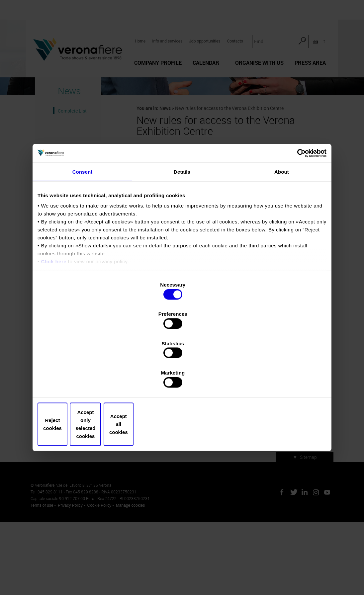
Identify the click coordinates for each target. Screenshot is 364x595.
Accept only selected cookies (182, 380)
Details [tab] (182, 229)
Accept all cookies (279, 380)
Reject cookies (85, 380)
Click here (54, 319)
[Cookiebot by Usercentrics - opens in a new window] (297, 210)
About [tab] (282, 229)
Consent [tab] (83, 229)
